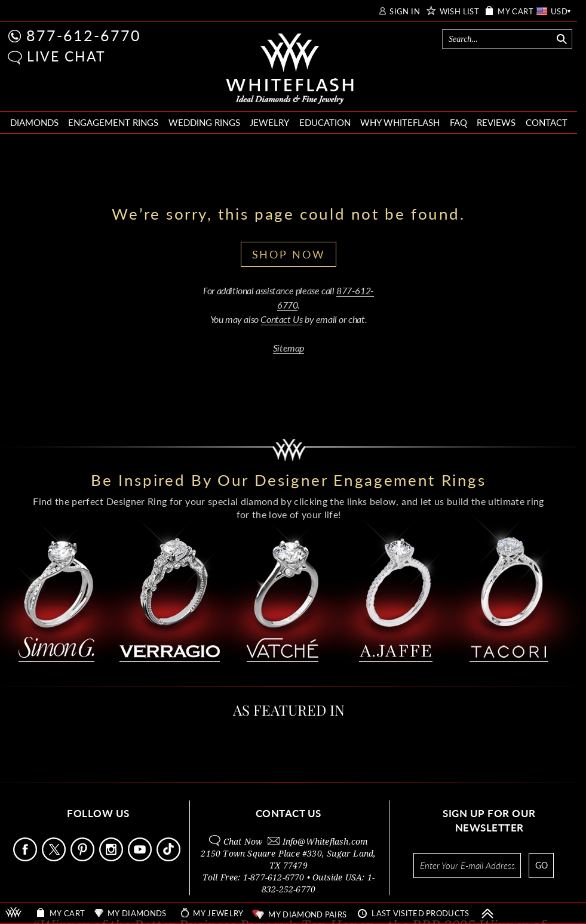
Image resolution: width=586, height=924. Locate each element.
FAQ (458, 122)
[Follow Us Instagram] (112, 858)
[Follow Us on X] (55, 858)
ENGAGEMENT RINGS (113, 122)
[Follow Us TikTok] (170, 858)
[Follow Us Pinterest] (84, 858)
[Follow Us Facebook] (26, 858)
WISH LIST (460, 12)
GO (541, 865)
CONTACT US (289, 813)
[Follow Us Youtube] (141, 858)
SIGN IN (405, 12)
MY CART (516, 12)
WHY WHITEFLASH (400, 122)
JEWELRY (269, 122)
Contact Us (281, 319)
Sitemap (289, 348)
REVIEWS (496, 122)
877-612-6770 (84, 35)
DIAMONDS (34, 122)
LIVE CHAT (66, 56)
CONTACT (547, 122)
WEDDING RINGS (204, 122)
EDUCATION (325, 122)
